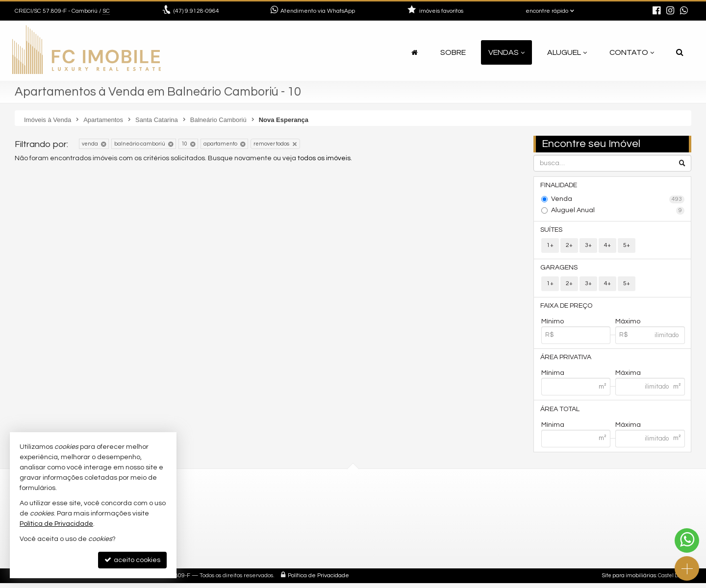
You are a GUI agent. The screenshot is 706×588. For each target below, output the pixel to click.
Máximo (628, 324)
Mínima (553, 377)
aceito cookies (132, 560)
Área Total (561, 413)
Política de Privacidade (318, 580)
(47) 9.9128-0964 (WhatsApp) (416, 506)
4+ (607, 247)
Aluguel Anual (618, 211)
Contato (632, 52)
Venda (618, 200)
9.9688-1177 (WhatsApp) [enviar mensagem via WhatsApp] (416, 518)
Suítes (552, 231)
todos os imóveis (324, 158)
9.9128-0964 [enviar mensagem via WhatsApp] (196, 11)
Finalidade (560, 186)
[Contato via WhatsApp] (687, 540)
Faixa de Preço (567, 308)
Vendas (506, 52)
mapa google (219, 542)
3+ (588, 247)
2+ (569, 247)
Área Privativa (567, 361)
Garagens (560, 269)
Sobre (453, 52)
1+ (550, 247)
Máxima (628, 377)
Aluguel (567, 52)
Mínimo (553, 324)
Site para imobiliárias (629, 580)
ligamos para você (400, 542)
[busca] (680, 52)
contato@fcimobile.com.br (414, 530)
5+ (627, 247)
